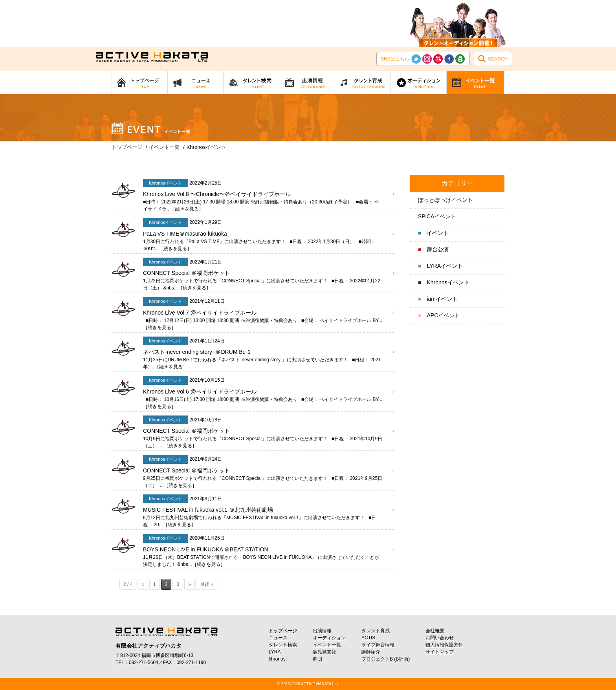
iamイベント (442, 299)
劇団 (317, 659)
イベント (438, 233)
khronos (277, 659)
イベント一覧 (327, 645)
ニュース (278, 638)
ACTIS (368, 638)
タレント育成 (376, 631)
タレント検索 (283, 645)
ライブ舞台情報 (378, 645)
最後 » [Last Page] (207, 584)
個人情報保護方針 (444, 645)
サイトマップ (440, 652)
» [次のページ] (190, 584)
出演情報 (322, 631)
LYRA (275, 652)
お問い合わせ (440, 638)
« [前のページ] (143, 584)
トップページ (283, 631)
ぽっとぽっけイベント (445, 200)
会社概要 (435, 631)
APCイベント (443, 315)
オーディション (329, 638)
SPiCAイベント (437, 216)
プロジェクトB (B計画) (386, 659)
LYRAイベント (445, 266)
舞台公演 (438, 249)
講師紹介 (371, 652)
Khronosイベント (448, 282)
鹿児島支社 (324, 652)
